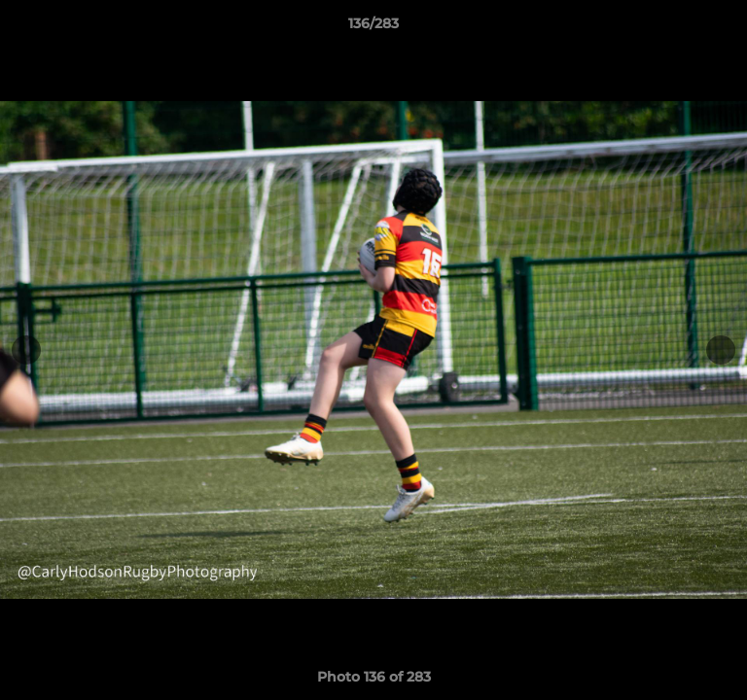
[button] (724, 28)
